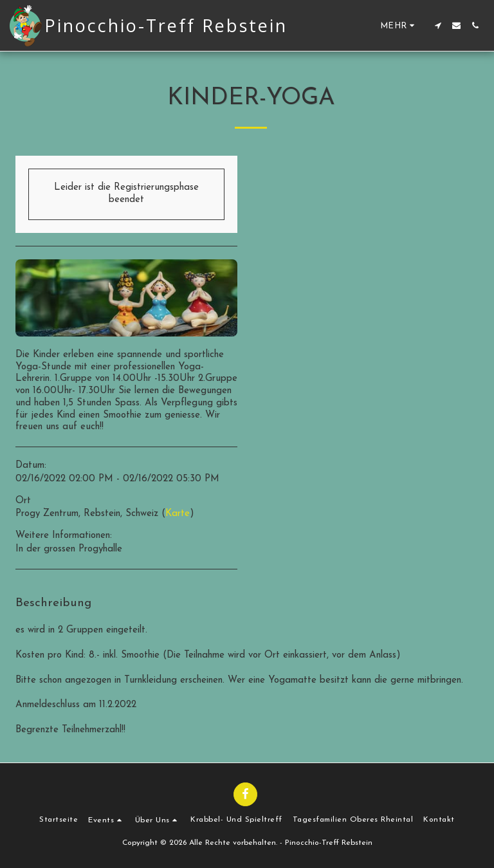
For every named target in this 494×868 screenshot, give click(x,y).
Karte (178, 514)
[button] (438, 25)
